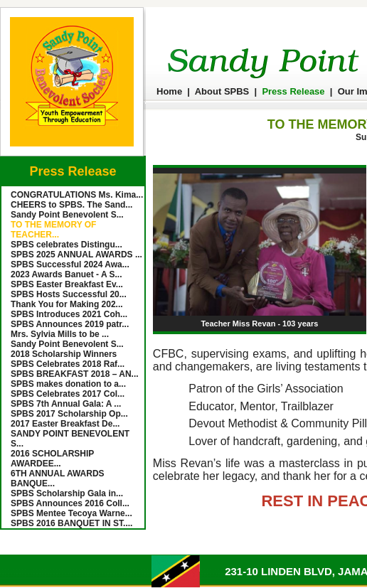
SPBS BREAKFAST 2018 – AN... (75, 374)
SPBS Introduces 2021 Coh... (69, 314)
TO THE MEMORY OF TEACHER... (53, 230)
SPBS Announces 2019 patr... (70, 324)
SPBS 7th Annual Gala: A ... (66, 404)
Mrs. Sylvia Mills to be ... (60, 334)
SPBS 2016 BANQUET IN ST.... (71, 523)
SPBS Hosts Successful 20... (69, 294)
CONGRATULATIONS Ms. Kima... (77, 195)
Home (169, 91)
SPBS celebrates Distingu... (67, 245)
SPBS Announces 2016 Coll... (70, 503)
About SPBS (222, 91)
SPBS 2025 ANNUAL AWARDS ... (76, 255)
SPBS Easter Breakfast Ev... (67, 284)
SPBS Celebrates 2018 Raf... (68, 364)
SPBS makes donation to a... (68, 384)
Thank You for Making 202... (67, 304)
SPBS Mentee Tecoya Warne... (71, 513)
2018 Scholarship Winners (64, 354)
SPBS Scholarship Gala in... (67, 493)
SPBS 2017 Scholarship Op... (69, 414)
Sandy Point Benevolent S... (67, 215)
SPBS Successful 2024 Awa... (70, 264)
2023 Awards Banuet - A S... (67, 274)
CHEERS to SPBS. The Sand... (71, 205)
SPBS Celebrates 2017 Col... (68, 394)
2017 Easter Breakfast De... (65, 424)
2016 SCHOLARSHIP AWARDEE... (52, 459)
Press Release (293, 91)
